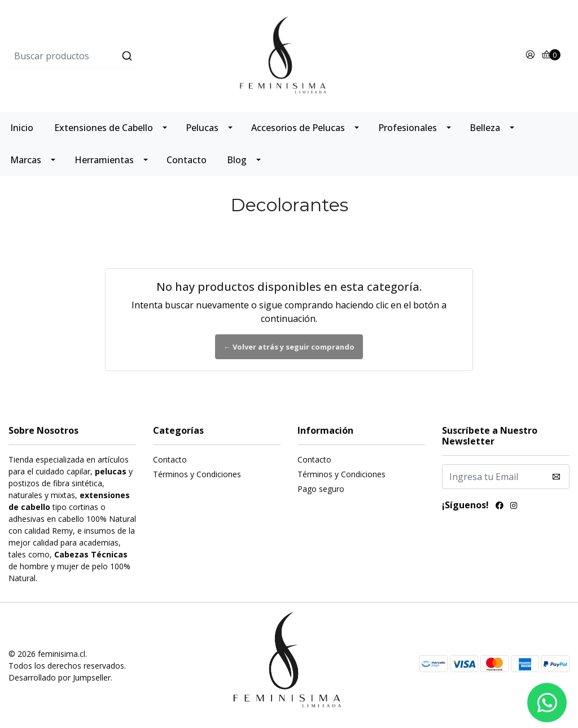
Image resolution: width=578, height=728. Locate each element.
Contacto (187, 160)
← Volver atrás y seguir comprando (289, 347)
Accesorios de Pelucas (298, 128)
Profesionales (408, 128)
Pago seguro (321, 489)
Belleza (485, 128)
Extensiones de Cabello (104, 128)
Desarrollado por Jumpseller (60, 677)
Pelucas (202, 128)
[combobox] (102, 56)
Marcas (26, 160)
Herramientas (104, 160)
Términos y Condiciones (197, 474)
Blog (237, 160)
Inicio (22, 128)
